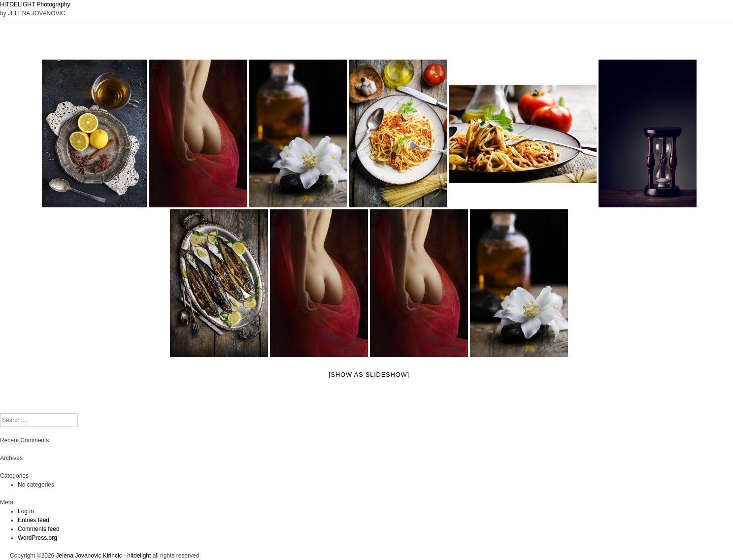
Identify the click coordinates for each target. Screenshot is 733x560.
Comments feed (39, 529)
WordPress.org (37, 538)
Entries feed (33, 520)
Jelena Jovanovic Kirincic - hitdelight (104, 556)
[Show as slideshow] (369, 375)
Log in (26, 511)
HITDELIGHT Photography (35, 4)
